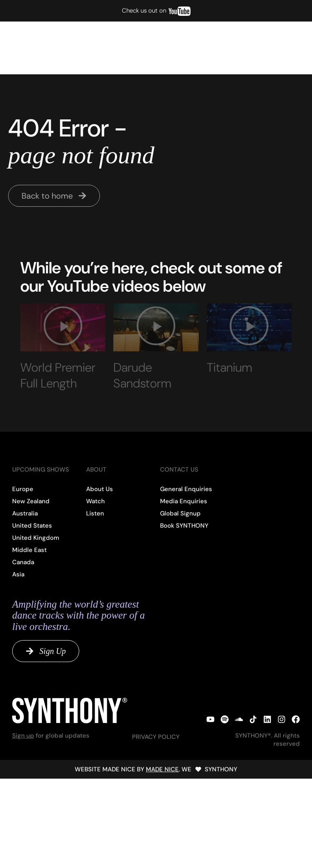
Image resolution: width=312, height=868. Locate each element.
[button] (284, 48)
